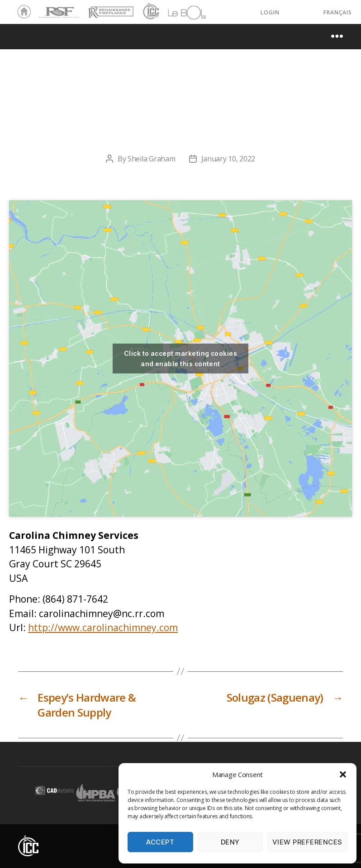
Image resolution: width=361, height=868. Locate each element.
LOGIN (270, 12)
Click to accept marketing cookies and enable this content (180, 359)
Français (338, 12)
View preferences (307, 842)
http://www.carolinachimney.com (103, 627)
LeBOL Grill (179, 12)
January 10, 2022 (228, 159)
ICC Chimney (150, 12)
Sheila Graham (152, 159)
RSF (43, 8)
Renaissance (109, 8)
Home (22, 12)
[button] (343, 774)
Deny (230, 842)
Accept (160, 842)
